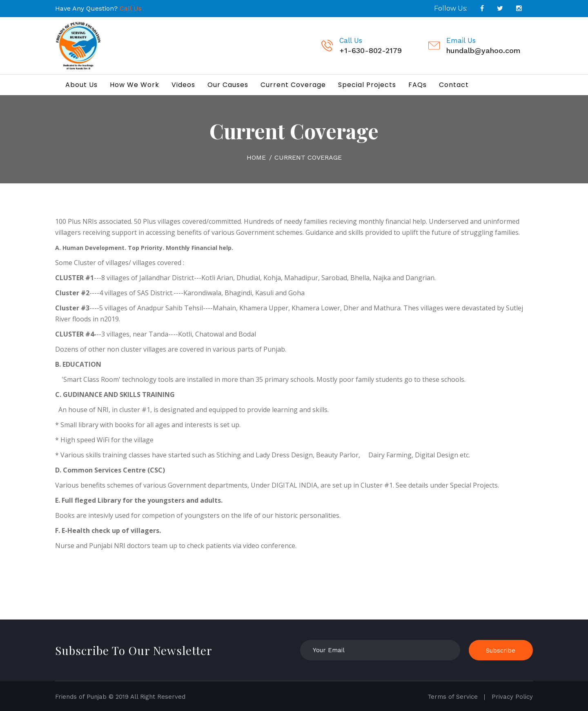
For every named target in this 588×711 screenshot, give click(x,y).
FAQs (418, 85)
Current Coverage (293, 85)
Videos (183, 85)
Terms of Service (453, 697)
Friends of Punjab (81, 697)
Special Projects (367, 85)
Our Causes (228, 85)
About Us (81, 85)
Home (256, 157)
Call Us (131, 8)
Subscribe (501, 651)
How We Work (135, 85)
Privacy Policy (512, 697)
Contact (454, 85)
